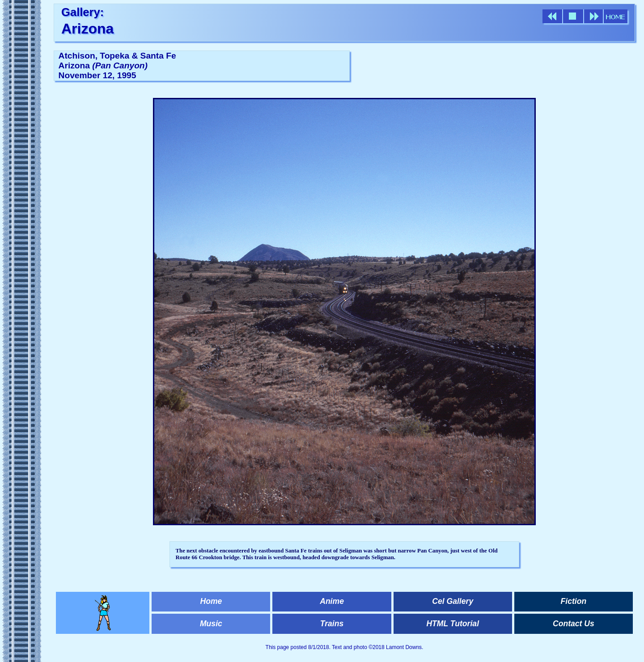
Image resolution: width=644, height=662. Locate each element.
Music (211, 624)
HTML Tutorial (453, 624)
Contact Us (574, 624)
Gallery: (83, 12)
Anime (332, 601)
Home (211, 601)
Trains (332, 624)
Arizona (87, 29)
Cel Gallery (453, 601)
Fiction (574, 601)
